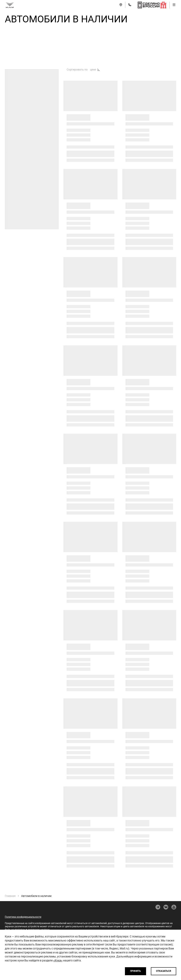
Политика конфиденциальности (23, 917)
